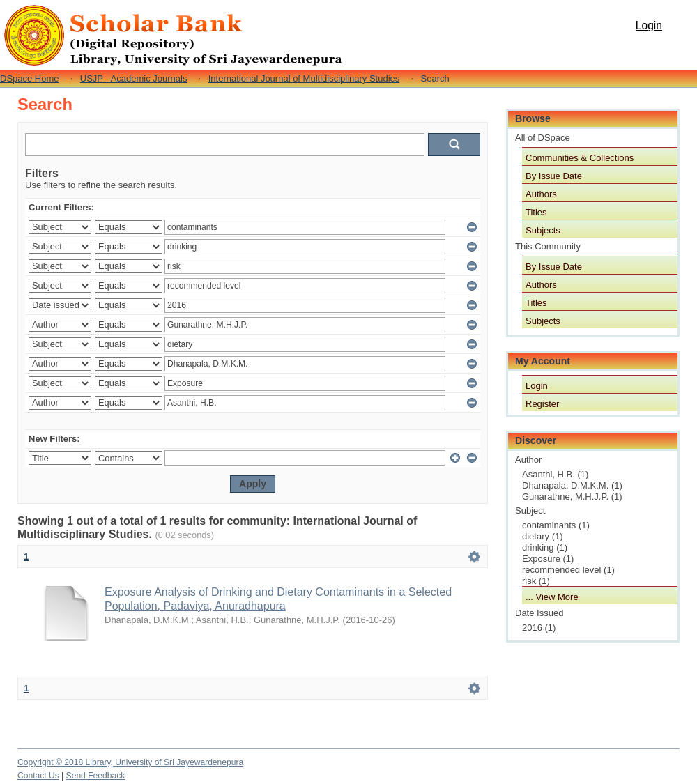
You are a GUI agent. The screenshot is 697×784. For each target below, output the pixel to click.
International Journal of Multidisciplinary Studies (304, 78)
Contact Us (38, 776)
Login (649, 25)
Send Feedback (96, 776)
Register (542, 404)
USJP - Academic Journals (134, 78)
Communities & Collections (580, 158)
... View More (552, 597)
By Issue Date (554, 176)
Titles (536, 212)
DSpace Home (30, 78)
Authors (541, 194)
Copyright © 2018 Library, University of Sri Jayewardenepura (130, 762)
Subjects (543, 230)
